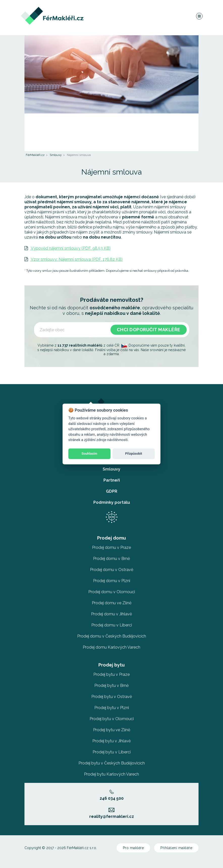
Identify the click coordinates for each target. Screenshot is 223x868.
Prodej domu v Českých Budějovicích (112, 636)
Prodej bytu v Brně (111, 686)
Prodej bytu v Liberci (112, 752)
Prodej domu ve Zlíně (112, 603)
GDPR (112, 491)
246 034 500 (112, 795)
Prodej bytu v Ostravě (112, 697)
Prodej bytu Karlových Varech (111, 774)
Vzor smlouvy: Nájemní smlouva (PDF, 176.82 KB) (74, 259)
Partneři (112, 480)
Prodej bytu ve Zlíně (112, 730)
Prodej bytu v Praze (111, 674)
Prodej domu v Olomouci (112, 592)
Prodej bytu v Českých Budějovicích (112, 763)
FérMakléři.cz (35, 155)
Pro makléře (133, 848)
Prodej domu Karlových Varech (111, 647)
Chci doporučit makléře (149, 330)
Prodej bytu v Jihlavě (111, 741)
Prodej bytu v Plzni (112, 708)
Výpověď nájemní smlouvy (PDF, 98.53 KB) (67, 248)
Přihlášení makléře (176, 848)
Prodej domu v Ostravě (112, 570)
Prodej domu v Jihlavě (111, 614)
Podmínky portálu (112, 502)
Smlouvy (56, 155)
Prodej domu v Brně (111, 559)
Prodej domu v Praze (111, 547)
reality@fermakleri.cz (112, 813)
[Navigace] (199, 16)
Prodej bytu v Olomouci (112, 719)
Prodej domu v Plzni (112, 581)
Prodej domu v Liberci (112, 625)
